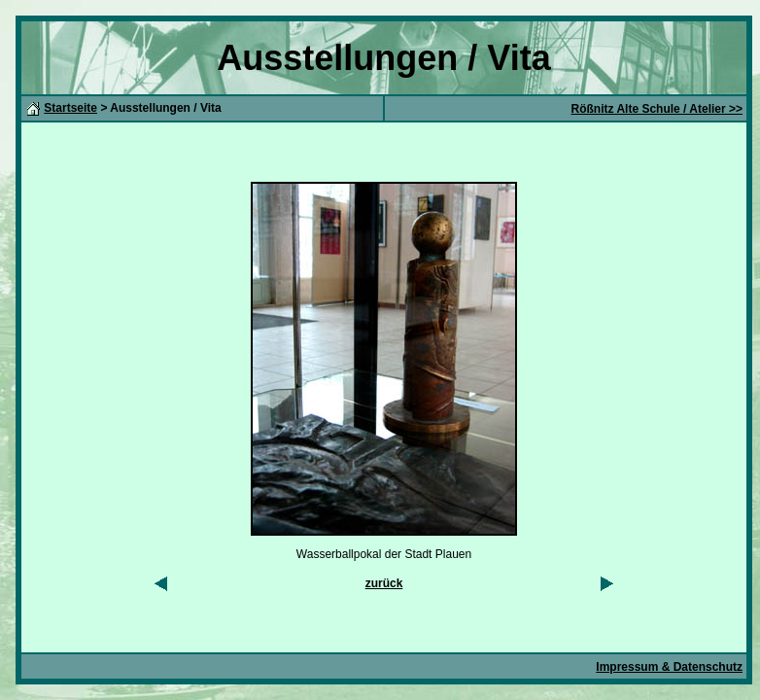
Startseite (70, 108)
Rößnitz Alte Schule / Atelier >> (657, 109)
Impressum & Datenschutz (669, 667)
